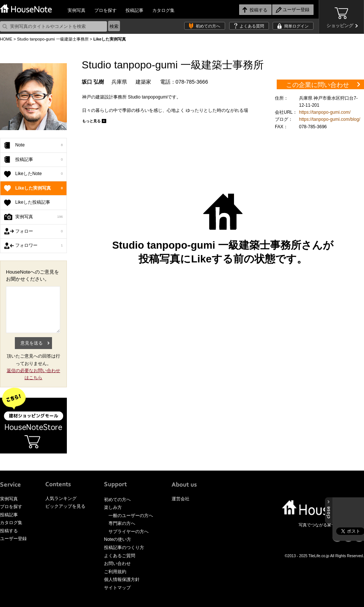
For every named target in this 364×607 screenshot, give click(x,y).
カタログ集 (163, 10)
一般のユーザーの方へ (131, 516)
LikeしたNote (39, 174)
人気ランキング (61, 498)
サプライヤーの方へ (129, 532)
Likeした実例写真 (39, 188)
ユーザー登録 (13, 539)
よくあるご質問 (120, 556)
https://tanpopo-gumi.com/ (325, 112)
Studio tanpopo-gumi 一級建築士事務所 (53, 39)
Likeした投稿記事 (33, 202)
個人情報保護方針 (122, 579)
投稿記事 (134, 10)
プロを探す (105, 10)
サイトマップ (117, 588)
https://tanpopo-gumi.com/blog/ (330, 119)
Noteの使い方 (118, 539)
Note (39, 145)
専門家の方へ (122, 523)
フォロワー (39, 246)
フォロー (39, 232)
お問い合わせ (117, 564)
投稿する (9, 531)
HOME (6, 39)
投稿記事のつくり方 (124, 548)
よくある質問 (252, 26)
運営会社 (181, 499)
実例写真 (77, 10)
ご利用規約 (115, 572)
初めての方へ (208, 26)
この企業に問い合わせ (318, 85)
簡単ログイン (296, 26)
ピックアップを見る (65, 506)
